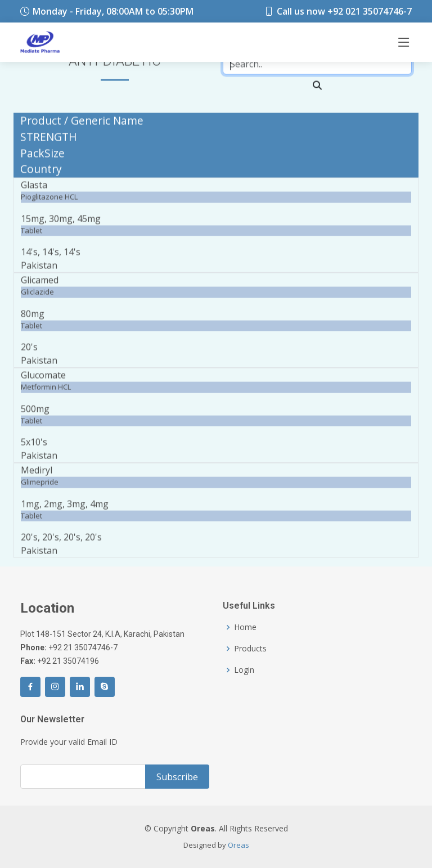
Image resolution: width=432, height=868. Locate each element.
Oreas (238, 845)
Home (245, 627)
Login (244, 670)
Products (250, 649)
